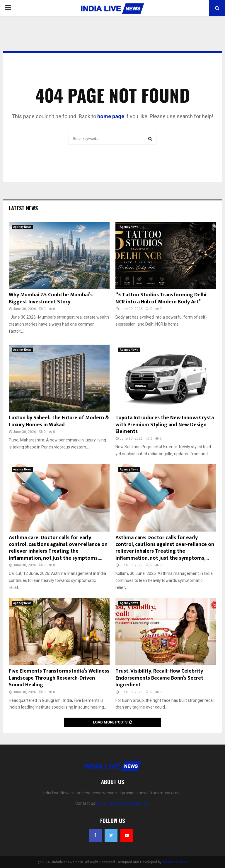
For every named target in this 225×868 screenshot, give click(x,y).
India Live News (175, 862)
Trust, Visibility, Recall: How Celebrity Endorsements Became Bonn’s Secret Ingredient (159, 678)
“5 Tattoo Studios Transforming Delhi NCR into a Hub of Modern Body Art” (161, 298)
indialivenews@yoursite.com (123, 803)
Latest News (23, 208)
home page (111, 116)
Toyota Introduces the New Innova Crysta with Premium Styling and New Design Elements (165, 425)
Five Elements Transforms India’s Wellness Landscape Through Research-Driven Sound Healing (59, 678)
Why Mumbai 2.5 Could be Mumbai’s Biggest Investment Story (51, 298)
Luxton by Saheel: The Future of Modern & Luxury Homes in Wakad (59, 421)
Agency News (22, 227)
